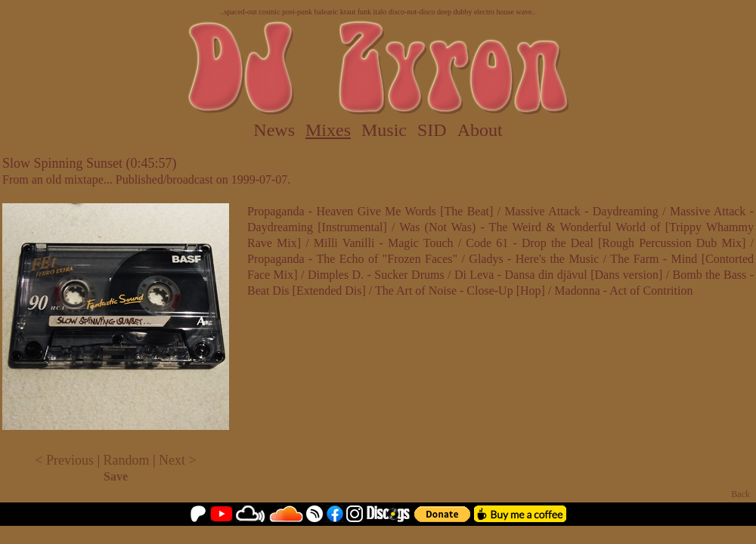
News (274, 130)
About (480, 130)
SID (432, 130)
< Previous (64, 460)
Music (384, 130)
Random (127, 460)
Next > (178, 460)
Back (741, 494)
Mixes (328, 130)
